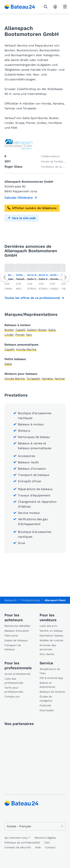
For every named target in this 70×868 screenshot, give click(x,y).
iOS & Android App (51, 678)
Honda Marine (26, 349)
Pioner (20, 335)
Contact (50, 847)
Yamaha (47, 379)
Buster (9, 330)
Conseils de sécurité (18, 847)
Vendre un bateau (51, 631)
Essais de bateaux (16, 640)
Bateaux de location (52, 692)
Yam (29, 335)
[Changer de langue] (35, 826)
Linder (9, 335)
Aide (38, 847)
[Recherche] (46, 7)
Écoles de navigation (46, 699)
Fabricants (11, 636)
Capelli (20, 330)
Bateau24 (11, 600)
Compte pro (12, 697)
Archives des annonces (48, 647)
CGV (47, 843)
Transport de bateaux (13, 647)
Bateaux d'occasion (17, 631)
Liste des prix (48, 626)
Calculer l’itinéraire (19, 198)
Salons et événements (47, 685)
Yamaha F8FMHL (15, 279)
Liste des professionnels (14, 681)
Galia (52, 330)
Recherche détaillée (17, 626)
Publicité (45, 705)
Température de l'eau (50, 671)
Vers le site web (22, 218)
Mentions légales (45, 838)
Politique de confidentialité (22, 843)
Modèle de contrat (51, 640)
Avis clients (47, 654)
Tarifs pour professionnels (14, 690)
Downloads (47, 710)
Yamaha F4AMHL (27, 279)
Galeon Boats (37, 330)
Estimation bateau (51, 636)
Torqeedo (33, 379)
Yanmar (60, 379)
